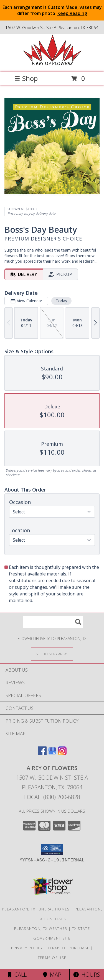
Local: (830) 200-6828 (52, 797)
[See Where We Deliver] (52, 654)
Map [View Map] (52, 975)
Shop (26, 78)
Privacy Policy (27, 948)
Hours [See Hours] (87, 975)
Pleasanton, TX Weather (41, 928)
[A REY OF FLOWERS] (52, 64)
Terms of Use (52, 958)
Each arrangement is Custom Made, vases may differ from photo (52, 10)
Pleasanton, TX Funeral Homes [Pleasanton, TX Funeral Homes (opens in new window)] (36, 909)
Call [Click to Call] (17, 975)
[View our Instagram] (62, 753)
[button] (52, 849)
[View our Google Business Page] (52, 753)
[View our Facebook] (42, 753)
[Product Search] (53, 622)
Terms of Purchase (69, 948)
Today (61, 300)
